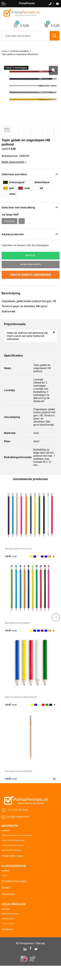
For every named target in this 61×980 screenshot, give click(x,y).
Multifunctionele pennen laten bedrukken (23, 840)
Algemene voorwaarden (14, 925)
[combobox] (26, 36)
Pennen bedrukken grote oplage (19, 846)
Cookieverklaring (10, 931)
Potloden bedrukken (23, 51)
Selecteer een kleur (15, 175)
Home (5, 51)
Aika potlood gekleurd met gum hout (25, 552)
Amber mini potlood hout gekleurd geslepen (30, 700)
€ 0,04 (12, 634)
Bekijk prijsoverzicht (14, 162)
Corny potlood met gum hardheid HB (26, 774)
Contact (6, 885)
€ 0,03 (12, 708)
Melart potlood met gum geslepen (24, 626)
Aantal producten (14, 236)
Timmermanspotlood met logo (18, 852)
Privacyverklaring (11, 937)
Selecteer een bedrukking (20, 208)
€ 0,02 (12, 560)
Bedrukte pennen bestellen (16, 858)
